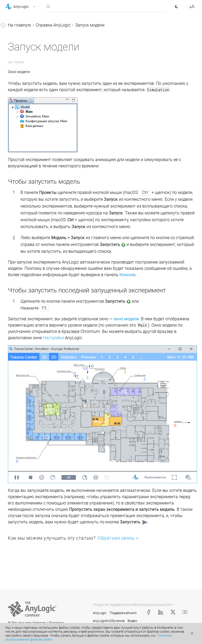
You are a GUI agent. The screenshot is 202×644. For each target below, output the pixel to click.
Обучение (117, 621)
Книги (132, 613)
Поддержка (119, 613)
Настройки (53, 338)
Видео (132, 621)
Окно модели (19, 72)
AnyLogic (100, 613)
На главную (19, 25)
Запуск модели (90, 25)
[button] (27, 7)
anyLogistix (101, 621)
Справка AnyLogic (53, 25)
